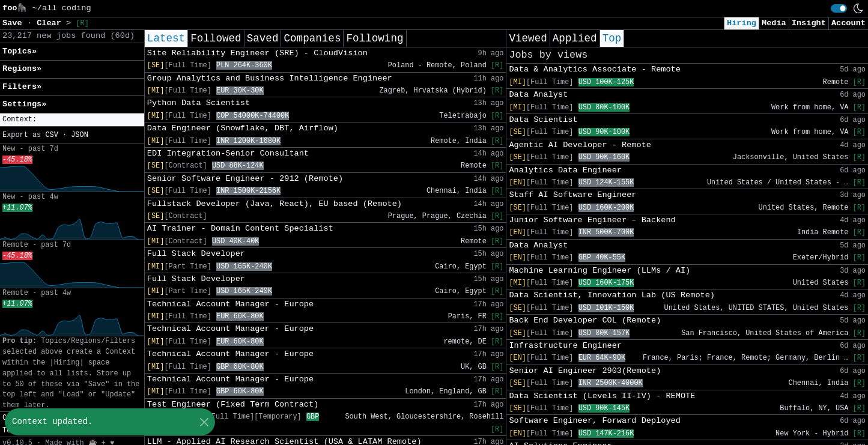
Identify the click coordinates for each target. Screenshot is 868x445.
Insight (809, 23)
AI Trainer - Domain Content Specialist (240, 229)
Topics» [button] (20, 51)
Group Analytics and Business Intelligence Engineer (270, 78)
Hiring (742, 23)
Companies (312, 38)
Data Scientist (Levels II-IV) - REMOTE (602, 396)
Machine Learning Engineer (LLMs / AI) (599, 271)
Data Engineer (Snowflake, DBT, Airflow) (243, 128)
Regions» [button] (22, 69)
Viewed (528, 38)
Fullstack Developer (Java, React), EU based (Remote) (275, 204)
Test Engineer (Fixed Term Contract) (233, 404)
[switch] (839, 8)
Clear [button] (51, 23)
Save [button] (15, 23)
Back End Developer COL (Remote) (585, 320)
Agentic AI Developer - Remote (580, 145)
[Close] (204, 422)
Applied (575, 38)
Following (375, 38)
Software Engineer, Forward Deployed (595, 421)
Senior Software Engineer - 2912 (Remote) (245, 179)
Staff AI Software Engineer (572, 195)
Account (848, 23)
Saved (263, 38)
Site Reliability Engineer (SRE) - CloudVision (257, 53)
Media (774, 23)
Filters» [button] (22, 87)
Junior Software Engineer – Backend (592, 220)
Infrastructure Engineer (565, 346)
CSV (51, 135)
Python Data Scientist (199, 103)
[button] (72, 120)
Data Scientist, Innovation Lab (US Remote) (612, 295)
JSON (80, 135)
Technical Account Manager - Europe (230, 304)
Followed (216, 38)
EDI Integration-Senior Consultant (228, 153)
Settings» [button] (24, 104)
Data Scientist (543, 120)
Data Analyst (538, 95)
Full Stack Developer (196, 254)
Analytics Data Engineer (565, 170)
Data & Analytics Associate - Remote (595, 69)
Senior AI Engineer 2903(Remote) (585, 371)
